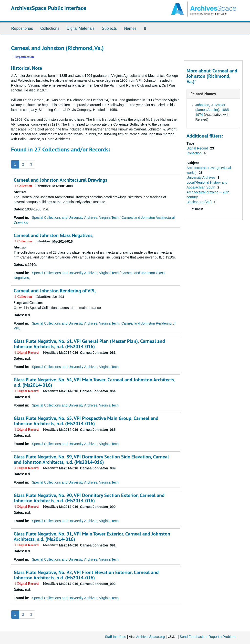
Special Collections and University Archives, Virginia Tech (75, 218)
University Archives (201, 178)
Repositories (22, 28)
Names (130, 28)
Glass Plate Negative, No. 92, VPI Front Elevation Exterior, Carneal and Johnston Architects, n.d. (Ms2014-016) (86, 575)
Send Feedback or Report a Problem (208, 637)
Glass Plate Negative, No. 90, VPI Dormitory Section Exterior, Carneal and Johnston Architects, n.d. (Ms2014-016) (89, 498)
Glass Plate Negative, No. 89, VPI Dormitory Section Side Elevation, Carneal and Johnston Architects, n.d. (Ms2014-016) (91, 459)
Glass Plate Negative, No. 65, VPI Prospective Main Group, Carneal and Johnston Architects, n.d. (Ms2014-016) (86, 421)
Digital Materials (81, 28)
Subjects (109, 28)
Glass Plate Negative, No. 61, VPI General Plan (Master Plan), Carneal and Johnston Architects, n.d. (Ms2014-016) (89, 344)
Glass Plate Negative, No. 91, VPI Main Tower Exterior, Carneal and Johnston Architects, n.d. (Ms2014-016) (92, 536)
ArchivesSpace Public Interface (49, 8)
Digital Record (198, 148)
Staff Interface (116, 637)
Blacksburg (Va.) (199, 202)
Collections (50, 28)
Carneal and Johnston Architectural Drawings (60, 180)
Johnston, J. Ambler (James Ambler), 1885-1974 (213, 110)
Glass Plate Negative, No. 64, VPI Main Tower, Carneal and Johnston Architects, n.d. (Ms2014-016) (94, 382)
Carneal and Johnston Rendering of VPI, (55, 291)
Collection (194, 153)
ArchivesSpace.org (150, 637)
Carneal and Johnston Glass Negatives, (54, 235)
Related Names (203, 94)
